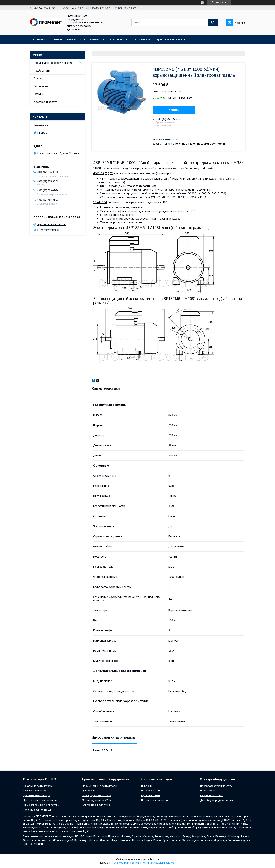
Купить (174, 110)
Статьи (38, 78)
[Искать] (213, 23)
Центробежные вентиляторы (40, 800)
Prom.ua (154, 859)
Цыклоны (147, 786)
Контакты (142, 39)
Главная (39, 39)
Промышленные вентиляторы (100, 786)
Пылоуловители (151, 791)
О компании (119, 39)
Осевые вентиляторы (36, 791)
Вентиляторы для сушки (97, 805)
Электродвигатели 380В (96, 795)
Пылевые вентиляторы (154, 800)
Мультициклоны (150, 795)
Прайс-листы (42, 71)
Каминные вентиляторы (37, 810)
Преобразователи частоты (216, 786)
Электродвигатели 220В (96, 800)
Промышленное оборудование (76, 39)
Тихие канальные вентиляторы (41, 805)
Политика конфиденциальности (159, 863)
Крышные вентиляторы (37, 795)
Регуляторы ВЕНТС (212, 795)
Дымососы (89, 791)
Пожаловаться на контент (126, 863)
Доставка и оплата (171, 39)
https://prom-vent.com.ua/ (51, 224)
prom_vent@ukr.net (48, 230)
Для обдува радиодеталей (216, 800)
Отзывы (39, 94)
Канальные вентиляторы (38, 786)
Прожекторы (208, 791)
